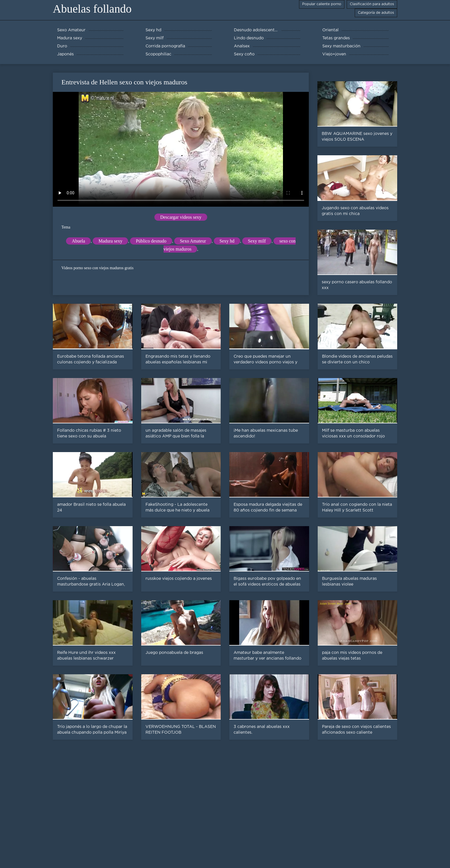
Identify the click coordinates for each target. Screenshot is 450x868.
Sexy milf (257, 241)
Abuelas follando (92, 9)
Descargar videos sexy (181, 217)
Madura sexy (110, 241)
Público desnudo (151, 241)
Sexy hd (227, 241)
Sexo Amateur (193, 241)
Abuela (78, 241)
